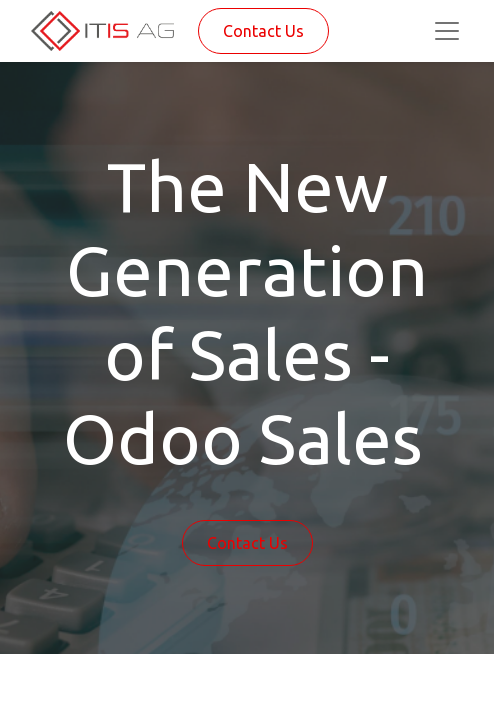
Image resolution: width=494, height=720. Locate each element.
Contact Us (263, 31)
